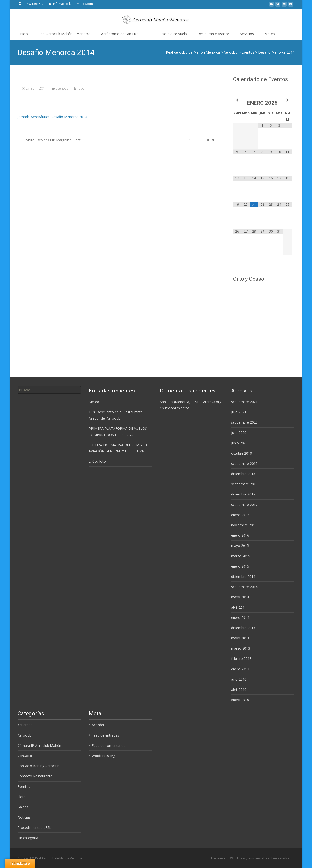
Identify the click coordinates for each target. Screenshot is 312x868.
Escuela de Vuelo (174, 34)
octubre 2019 (242, 453)
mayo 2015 (240, 546)
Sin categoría (28, 838)
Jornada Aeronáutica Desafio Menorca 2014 (52, 117)
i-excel (260, 858)
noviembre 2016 (244, 525)
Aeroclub (24, 735)
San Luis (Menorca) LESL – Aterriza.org (191, 402)
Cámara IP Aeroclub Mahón (39, 745)
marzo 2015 (241, 556)
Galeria (23, 807)
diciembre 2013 (243, 628)
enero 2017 (240, 515)
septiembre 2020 (244, 422)
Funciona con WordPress (229, 858)
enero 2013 (240, 669)
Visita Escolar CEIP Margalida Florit (51, 140)
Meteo (270, 34)
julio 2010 (239, 679)
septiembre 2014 (244, 587)
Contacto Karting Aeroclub (38, 766)
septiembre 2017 (244, 505)
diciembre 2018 (243, 474)
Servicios (247, 34)
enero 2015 (240, 566)
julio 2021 (239, 412)
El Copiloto (97, 461)
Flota (22, 797)
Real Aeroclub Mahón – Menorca (64, 34)
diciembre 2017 (243, 494)
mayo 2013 (240, 638)
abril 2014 (239, 607)
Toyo (81, 88)
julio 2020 (239, 433)
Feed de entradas (105, 735)
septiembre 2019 (244, 463)
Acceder (98, 725)
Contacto (25, 756)
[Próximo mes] (287, 100)
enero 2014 (240, 618)
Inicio (24, 34)
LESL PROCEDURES (203, 140)
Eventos (62, 88)
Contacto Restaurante (35, 776)
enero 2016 (240, 535)
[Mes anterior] (237, 100)
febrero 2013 (241, 658)
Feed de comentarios (108, 745)
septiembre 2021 (244, 402)
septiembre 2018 (244, 484)
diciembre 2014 (243, 576)
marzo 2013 (241, 648)
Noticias (24, 817)
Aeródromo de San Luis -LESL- (125, 34)
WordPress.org (103, 756)
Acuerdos (25, 725)
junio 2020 (239, 443)
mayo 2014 (240, 597)
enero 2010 (240, 700)
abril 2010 (239, 689)
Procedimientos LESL (182, 408)
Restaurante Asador (213, 34)
